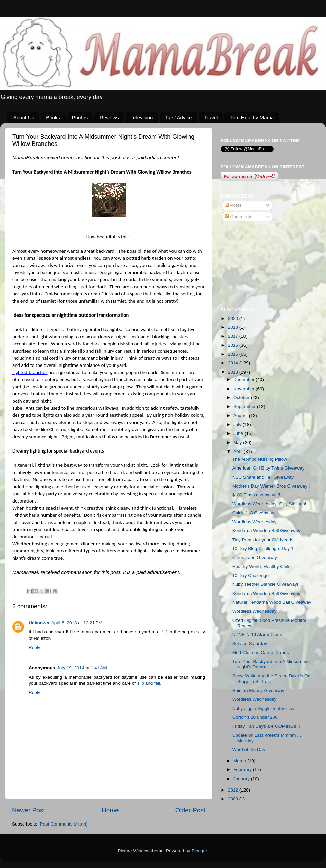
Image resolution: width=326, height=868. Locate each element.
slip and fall (149, 683)
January (242, 779)
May (238, 442)
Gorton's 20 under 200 (255, 717)
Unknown (39, 623)
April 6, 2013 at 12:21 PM (77, 623)
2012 (234, 790)
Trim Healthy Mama (252, 117)
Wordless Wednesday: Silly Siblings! (269, 504)
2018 (234, 327)
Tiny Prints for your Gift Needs (263, 540)
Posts (233, 205)
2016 (234, 345)
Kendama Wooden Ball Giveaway (266, 531)
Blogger (199, 851)
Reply (34, 648)
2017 (234, 336)
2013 (234, 372)
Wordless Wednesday (255, 522)
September (245, 406)
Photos (80, 117)
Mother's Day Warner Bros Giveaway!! (271, 486)
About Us (24, 117)
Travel (211, 117)
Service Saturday (250, 643)
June (239, 433)
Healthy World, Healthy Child (261, 567)
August (241, 416)
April (239, 451)
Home (110, 810)
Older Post (190, 810)
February (243, 770)
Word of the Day (249, 750)
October (242, 398)
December (244, 380)
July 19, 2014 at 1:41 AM (82, 668)
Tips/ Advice (178, 117)
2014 (234, 363)
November (244, 389)
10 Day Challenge (250, 575)
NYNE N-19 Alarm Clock (257, 635)
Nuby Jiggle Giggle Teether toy (264, 708)
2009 (234, 799)
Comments (239, 216)
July (238, 424)
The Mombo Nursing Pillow (260, 459)
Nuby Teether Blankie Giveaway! (265, 584)
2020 (234, 318)
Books (53, 117)
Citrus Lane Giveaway (255, 557)
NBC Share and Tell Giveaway (263, 477)
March (240, 761)
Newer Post (29, 810)
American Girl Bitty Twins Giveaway (268, 468)
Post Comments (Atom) (64, 824)
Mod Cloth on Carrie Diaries (261, 653)
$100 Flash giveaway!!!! (256, 495)
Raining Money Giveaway (258, 690)
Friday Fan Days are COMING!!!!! (266, 726)
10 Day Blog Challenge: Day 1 (263, 549)
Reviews (109, 117)
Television (142, 117)
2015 (234, 354)
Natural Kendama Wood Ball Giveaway (272, 602)
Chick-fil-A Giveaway (253, 513)
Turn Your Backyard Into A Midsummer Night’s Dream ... (271, 664)
